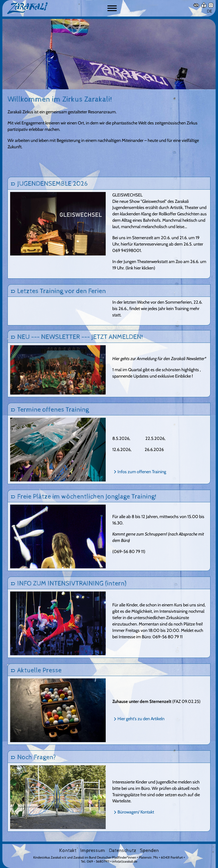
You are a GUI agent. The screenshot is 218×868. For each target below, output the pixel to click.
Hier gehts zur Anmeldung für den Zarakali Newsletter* (159, 359)
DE (209, 11)
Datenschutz (123, 851)
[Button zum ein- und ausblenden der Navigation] (112, 8)
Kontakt (68, 851)
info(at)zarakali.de (125, 861)
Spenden (149, 851)
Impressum (93, 851)
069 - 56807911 (98, 861)
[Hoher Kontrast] (196, 5)
